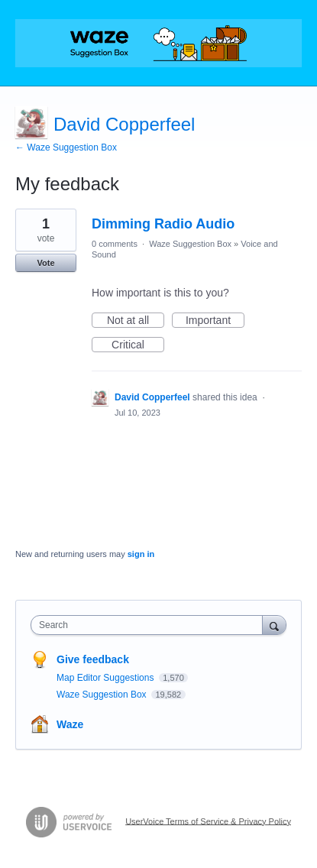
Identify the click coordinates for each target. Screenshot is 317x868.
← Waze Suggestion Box (66, 147)
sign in (141, 554)
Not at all (136, 321)
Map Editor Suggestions (107, 678)
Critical (138, 345)
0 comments (115, 244)
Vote (45, 263)
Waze (70, 724)
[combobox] (150, 625)
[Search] (274, 625)
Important (215, 321)
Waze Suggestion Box (190, 244)
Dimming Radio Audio (163, 224)
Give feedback (93, 659)
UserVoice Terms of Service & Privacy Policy (208, 821)
